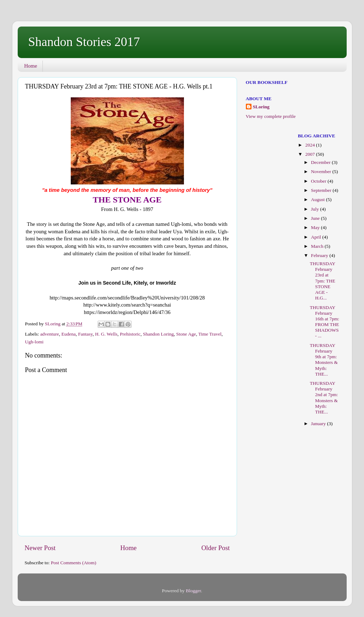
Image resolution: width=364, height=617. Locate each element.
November (322, 172)
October (319, 181)
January (319, 424)
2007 (311, 154)
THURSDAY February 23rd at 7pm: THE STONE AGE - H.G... (323, 281)
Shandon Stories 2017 (84, 42)
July (316, 209)
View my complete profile (271, 116)
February (320, 255)
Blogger (193, 591)
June (316, 218)
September (322, 190)
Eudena (69, 334)
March (318, 246)
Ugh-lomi (34, 342)
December (321, 162)
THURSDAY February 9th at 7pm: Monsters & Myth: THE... (324, 360)
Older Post (215, 548)
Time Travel (210, 334)
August (318, 199)
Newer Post (40, 548)
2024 (311, 145)
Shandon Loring (158, 334)
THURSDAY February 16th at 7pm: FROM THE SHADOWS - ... (325, 322)
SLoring (261, 107)
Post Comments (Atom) (74, 563)
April (317, 237)
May (316, 227)
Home (31, 66)
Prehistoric (130, 334)
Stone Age (186, 334)
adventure (50, 334)
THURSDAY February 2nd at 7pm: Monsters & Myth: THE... (324, 398)
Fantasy (85, 334)
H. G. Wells (106, 334)
